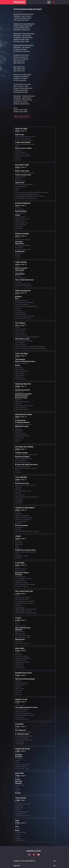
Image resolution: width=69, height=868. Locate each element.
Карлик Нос (19, 367)
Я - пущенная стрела (22, 734)
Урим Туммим (20, 369)
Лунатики (18, 400)
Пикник (17, 791)
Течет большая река (22, 738)
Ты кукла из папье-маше (23, 249)
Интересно (19, 757)
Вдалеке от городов (22, 586)
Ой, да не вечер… (21, 345)
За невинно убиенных (22, 709)
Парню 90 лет (20, 244)
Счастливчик (19, 209)
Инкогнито (18, 310)
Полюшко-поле (20, 331)
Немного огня (19, 705)
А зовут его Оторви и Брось (24, 140)
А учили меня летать (22, 812)
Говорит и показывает (22, 516)
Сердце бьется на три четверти (25, 485)
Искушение (19, 499)
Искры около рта (20, 685)
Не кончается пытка (22, 483)
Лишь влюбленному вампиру (25, 679)
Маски (17, 146)
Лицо (17, 624)
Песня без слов (20, 668)
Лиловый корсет (20, 213)
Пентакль (18, 523)
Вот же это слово (21, 398)
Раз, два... (18, 687)
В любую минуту (20, 181)
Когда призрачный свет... (23, 466)
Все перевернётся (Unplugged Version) (27, 194)
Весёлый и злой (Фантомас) (24, 185)
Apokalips (18, 558)
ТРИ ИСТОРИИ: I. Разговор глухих (26, 609)
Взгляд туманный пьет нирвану (25, 584)
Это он (17, 762)
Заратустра (19, 432)
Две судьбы (19, 501)
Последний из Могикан (22, 245)
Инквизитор (19, 806)
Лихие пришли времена (23, 240)
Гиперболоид (19, 392)
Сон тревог (19, 691)
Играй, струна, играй (22, 171)
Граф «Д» (18, 493)
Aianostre (18, 472)
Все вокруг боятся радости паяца (26, 468)
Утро (17, 190)
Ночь (17, 787)
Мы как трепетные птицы (23, 732)
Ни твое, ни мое (20, 571)
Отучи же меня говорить (23, 635)
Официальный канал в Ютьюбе (38, 855)
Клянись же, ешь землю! (23, 519)
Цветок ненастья (21, 407)
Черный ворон (20, 333)
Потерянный (19, 272)
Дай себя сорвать (21, 766)
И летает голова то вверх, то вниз (26, 455)
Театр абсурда (20, 359)
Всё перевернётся (21, 186)
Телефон (18, 789)
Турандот (18, 150)
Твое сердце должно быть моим (26, 707)
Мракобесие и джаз (22, 426)
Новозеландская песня (23, 816)
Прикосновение (20, 312)
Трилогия (18, 308)
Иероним (18, 529)
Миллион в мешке (21, 569)
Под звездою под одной (23, 658)
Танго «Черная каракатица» (24, 280)
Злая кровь (19, 242)
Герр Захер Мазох (21, 434)
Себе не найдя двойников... (24, 459)
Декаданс (18, 297)
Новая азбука (19, 744)
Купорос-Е (18, 605)
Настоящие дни (20, 730)
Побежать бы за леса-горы (24, 518)
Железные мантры (22, 396)
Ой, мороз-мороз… (21, 329)
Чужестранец (20, 270)
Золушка (18, 834)
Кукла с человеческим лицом (25, 361)
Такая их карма (20, 217)
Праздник (18, 783)
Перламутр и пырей (21, 582)
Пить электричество (22, 599)
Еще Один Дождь (21, 626)
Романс (18, 760)
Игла (17, 298)
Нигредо (18, 548)
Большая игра (20, 251)
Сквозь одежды (20, 177)
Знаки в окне (19, 527)
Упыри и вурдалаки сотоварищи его (27, 497)
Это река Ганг (19, 742)
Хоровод (18, 828)
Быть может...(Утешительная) (25, 316)
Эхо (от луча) (19, 438)
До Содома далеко (21, 521)
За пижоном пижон (21, 300)
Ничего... (18, 257)
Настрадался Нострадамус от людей (27, 531)
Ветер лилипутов (21, 461)
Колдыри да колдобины (23, 394)
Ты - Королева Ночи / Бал (23, 578)
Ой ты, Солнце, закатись (23, 138)
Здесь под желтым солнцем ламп (26, 552)
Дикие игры (19, 544)
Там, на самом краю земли (24, 736)
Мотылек (18, 276)
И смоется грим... (20, 379)
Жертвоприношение (22, 683)
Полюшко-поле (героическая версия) (27, 337)
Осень (17, 554)
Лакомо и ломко (20, 577)
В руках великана (21, 211)
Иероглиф (19, 781)
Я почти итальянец (21, 525)
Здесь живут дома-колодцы (24, 406)
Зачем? (17, 255)
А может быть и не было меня (25, 550)
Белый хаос (19, 694)
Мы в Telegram (34, 855)
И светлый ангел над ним (23, 713)
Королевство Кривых (22, 457)
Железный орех (20, 814)
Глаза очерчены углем (23, 628)
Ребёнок (18, 158)
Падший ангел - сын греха (23, 424)
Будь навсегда (20, 607)
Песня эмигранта (21, 278)
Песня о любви (20, 343)
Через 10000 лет (20, 580)
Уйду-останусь (20, 373)
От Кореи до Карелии (22, 422)
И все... (17, 470)
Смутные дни (19, 666)
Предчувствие (20, 639)
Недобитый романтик (23, 390)
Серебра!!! (18, 514)
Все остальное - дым (22, 768)
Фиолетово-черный (22, 573)
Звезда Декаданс (21, 314)
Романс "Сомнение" (21, 335)
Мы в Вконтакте (29, 855)
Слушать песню (23, 116)
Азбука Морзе (20, 274)
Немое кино (19, 654)
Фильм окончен (20, 221)
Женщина (18, 179)
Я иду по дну (19, 808)
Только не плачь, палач (23, 175)
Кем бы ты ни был (21, 268)
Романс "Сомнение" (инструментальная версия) (31, 349)
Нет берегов (19, 759)
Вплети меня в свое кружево (24, 302)
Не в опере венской (21, 363)
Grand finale (19, 229)
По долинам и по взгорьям (24, 341)
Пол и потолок (20, 717)
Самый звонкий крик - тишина (25, 715)
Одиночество (20, 183)
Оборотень (19, 489)
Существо (18, 404)
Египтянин (19, 575)
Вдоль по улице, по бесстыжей (25, 136)
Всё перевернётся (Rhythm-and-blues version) (30, 196)
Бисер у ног (19, 503)
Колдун (17, 188)
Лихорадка (19, 542)
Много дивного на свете (23, 804)
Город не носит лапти (22, 154)
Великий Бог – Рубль (22, 556)
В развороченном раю (22, 436)
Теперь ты (18, 487)
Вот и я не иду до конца (23, 284)
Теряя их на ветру (21, 711)
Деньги (18, 836)
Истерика (18, 681)
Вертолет (18, 693)
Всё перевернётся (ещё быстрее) (26, 198)
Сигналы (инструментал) (23, 318)
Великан (18, 793)
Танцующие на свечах (22, 662)
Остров (18, 779)
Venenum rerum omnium (23, 597)
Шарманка (19, 630)
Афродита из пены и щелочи (24, 603)
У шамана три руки (21, 453)
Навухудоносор (20, 634)
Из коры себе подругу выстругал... (27, 464)
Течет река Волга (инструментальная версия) (30, 347)
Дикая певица (20, 375)
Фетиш (17, 365)
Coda (17, 442)
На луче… (18, 428)
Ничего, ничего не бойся (23, 148)
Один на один (20, 135)
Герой (17, 546)
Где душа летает (20, 225)
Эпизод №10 (19, 227)
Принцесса (19, 253)
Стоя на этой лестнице (22, 764)
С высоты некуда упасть (23, 643)
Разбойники (19, 430)
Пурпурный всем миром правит (25, 144)
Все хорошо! (19, 247)
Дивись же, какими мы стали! (25, 173)
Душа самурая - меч (22, 223)
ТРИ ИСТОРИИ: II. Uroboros (23, 611)
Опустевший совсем (22, 719)
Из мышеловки (20, 420)
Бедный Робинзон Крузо (23, 462)
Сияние (18, 215)
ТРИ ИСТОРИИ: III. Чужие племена (26, 613)
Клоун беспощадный (22, 304)
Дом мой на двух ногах (23, 402)
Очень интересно (21, 832)
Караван (18, 838)
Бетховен (18, 282)
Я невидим (19, 755)
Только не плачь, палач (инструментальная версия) (32, 192)
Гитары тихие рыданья (23, 142)
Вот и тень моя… (20, 495)
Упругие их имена (21, 660)
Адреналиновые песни (22, 637)
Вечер (17, 830)
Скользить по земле (22, 656)
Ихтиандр (18, 440)
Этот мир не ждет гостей (23, 491)
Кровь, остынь (20, 689)
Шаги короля (19, 664)
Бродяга (18, 160)
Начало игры (19, 377)
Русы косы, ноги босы (22, 371)
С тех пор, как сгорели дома (24, 740)
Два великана (20, 632)
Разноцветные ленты (22, 219)
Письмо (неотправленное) (24, 286)
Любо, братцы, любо (22, 339)
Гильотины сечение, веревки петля (26, 306)
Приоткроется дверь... (22, 409)
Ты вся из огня (20, 785)
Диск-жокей (19, 641)
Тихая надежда (20, 152)
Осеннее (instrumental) (22, 156)
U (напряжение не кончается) (25, 601)
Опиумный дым (20, 840)
